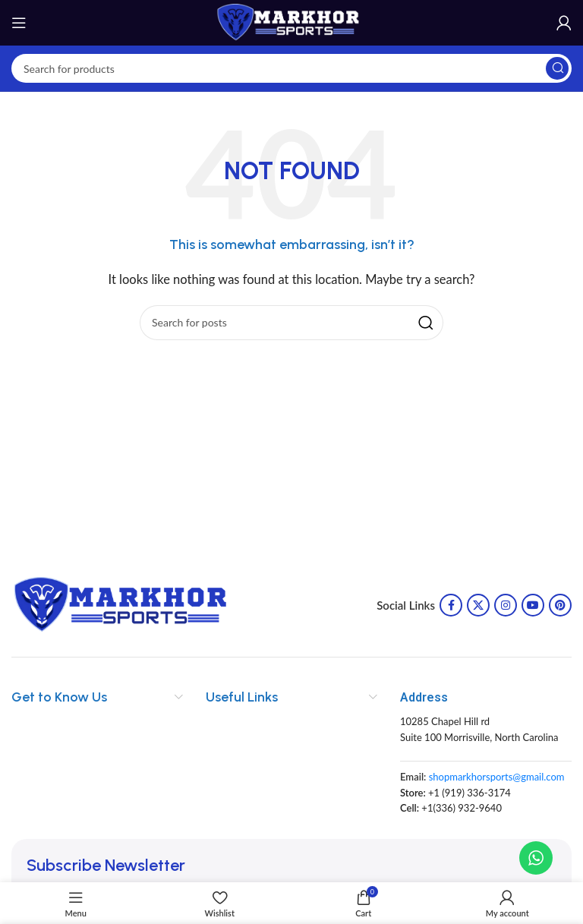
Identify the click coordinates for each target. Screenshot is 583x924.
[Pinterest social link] (560, 605)
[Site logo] (291, 21)
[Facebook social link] (451, 605)
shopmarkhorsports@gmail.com (497, 777)
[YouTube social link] (533, 605)
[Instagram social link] (506, 605)
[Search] (291, 68)
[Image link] (125, 604)
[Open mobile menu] (19, 23)
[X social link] (478, 605)
